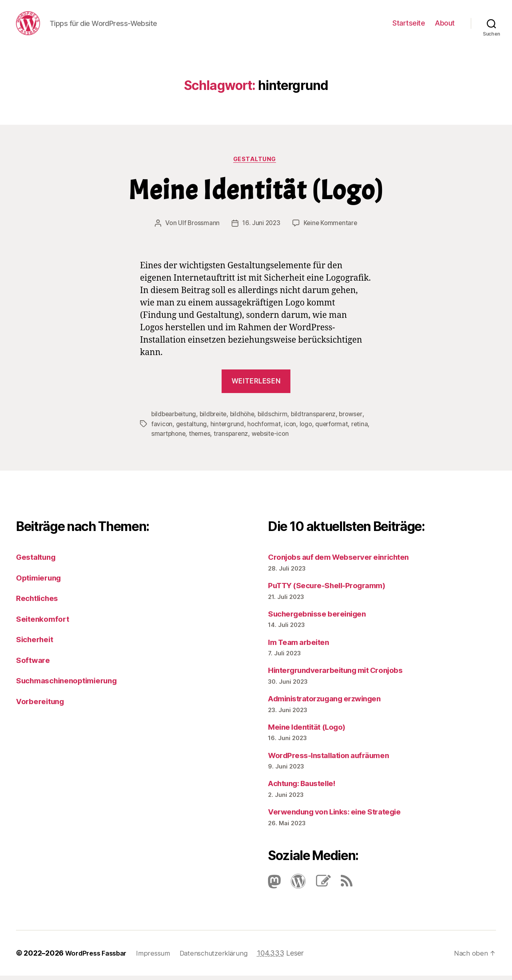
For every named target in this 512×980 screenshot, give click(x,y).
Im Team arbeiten (302, 644)
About (445, 24)
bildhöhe (246, 417)
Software (34, 662)
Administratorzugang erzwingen (331, 701)
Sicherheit (37, 642)
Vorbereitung (43, 704)
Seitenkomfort (45, 621)
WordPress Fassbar (99, 957)
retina (160, 437)
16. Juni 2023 (261, 227)
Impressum (160, 957)
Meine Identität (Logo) (256, 194)
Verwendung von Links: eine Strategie (342, 814)
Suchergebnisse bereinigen (322, 616)
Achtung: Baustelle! (306, 786)
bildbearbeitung (175, 417)
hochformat (265, 427)
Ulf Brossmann (198, 227)
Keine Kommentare (331, 227)
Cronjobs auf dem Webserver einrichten (347, 560)
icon (292, 427)
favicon (162, 427)
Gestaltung (256, 162)
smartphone (189, 437)
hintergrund (228, 427)
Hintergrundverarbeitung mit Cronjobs (343, 673)
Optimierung (41, 580)
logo (308, 427)
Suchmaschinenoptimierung (73, 683)
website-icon (294, 437)
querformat (335, 427)
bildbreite (215, 417)
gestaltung (192, 427)
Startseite (409, 24)
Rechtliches (40, 601)
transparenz (254, 437)
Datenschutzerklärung (223, 957)
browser (357, 417)
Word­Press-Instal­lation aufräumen (335, 757)
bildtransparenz (319, 417)
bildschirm (277, 417)
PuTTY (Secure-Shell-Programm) (333, 588)
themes (222, 437)
